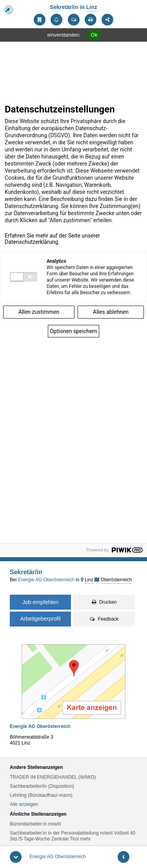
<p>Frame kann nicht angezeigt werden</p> (73, 321)
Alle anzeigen (24, 804)
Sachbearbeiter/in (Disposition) (42, 786)
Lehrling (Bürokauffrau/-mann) (41, 795)
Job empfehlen (40, 602)
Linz (92, 7)
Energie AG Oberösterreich (58, 857)
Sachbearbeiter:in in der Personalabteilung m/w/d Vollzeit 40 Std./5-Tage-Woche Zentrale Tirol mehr (73, 836)
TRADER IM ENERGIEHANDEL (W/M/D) (53, 777)
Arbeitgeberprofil (41, 619)
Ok (94, 35)
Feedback (104, 619)
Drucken (104, 602)
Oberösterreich (116, 580)
